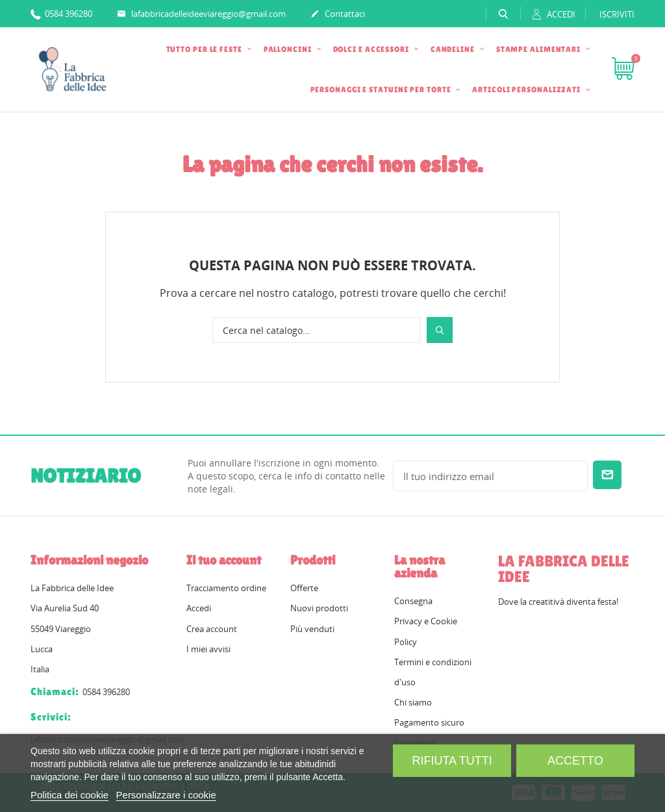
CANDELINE (454, 49)
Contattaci (338, 14)
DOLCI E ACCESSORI (372, 49)
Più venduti (312, 629)
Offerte (304, 588)
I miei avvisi (208, 649)
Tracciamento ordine (226, 588)
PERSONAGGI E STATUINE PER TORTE (382, 90)
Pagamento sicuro (429, 722)
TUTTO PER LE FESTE (205, 49)
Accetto (575, 761)
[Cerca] (316, 330)
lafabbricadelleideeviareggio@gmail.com (201, 14)
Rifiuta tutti (452, 761)
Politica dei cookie (69, 795)
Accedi (199, 608)
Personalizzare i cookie (166, 795)
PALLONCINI (289, 49)
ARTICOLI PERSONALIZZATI (527, 90)
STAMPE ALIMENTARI (539, 49)
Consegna (413, 601)
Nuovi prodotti (319, 608)
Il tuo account (224, 560)
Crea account (212, 629)
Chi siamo (413, 702)
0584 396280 (61, 13)
